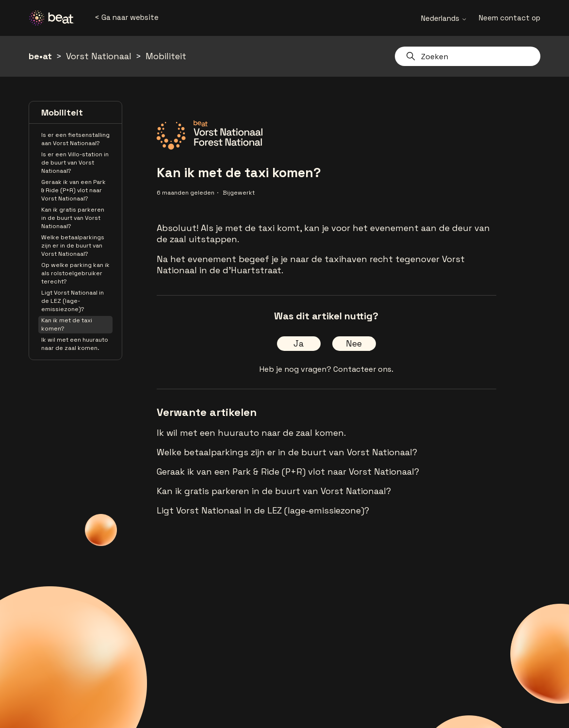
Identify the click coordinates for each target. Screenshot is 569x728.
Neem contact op (510, 18)
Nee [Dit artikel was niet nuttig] (354, 343)
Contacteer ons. (363, 369)
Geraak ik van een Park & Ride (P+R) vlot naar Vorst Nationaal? (73, 190)
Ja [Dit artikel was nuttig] (299, 343)
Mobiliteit (166, 56)
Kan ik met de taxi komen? (67, 324)
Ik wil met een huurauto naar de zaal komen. (75, 344)
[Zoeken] (468, 56)
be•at (40, 56)
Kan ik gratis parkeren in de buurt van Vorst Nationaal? (73, 218)
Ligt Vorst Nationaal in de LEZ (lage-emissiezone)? (73, 301)
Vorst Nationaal (99, 56)
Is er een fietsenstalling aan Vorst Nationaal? (75, 139)
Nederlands (444, 18)
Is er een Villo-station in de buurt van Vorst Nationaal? (75, 163)
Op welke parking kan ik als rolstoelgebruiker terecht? (75, 273)
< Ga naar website (127, 17)
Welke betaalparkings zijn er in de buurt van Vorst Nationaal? (73, 246)
